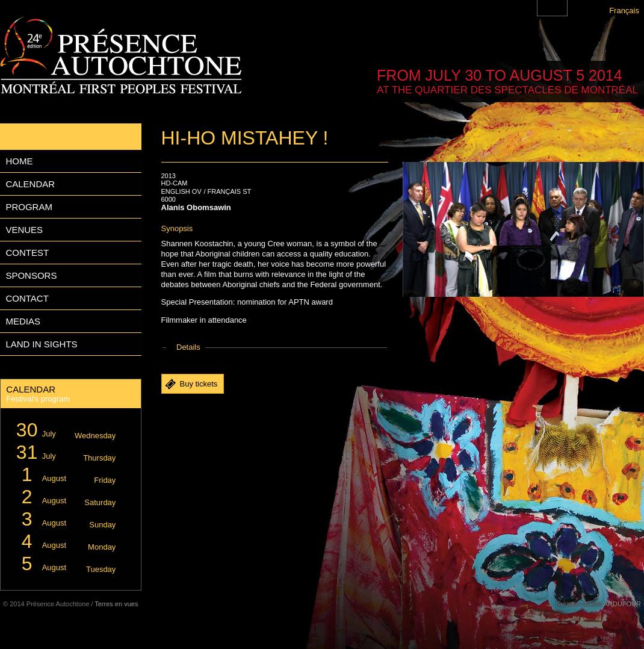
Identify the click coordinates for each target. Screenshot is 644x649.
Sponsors (31, 275)
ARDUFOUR (622, 604)
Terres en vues (116, 604)
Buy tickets (199, 384)
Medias (23, 321)
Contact (27, 298)
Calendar (30, 184)
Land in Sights (41, 344)
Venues (24, 230)
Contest (27, 253)
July (64, 430)
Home (19, 161)
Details (188, 347)
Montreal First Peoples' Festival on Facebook (545, 8)
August (64, 475)
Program (29, 207)
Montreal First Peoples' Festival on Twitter (559, 8)
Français (624, 11)
